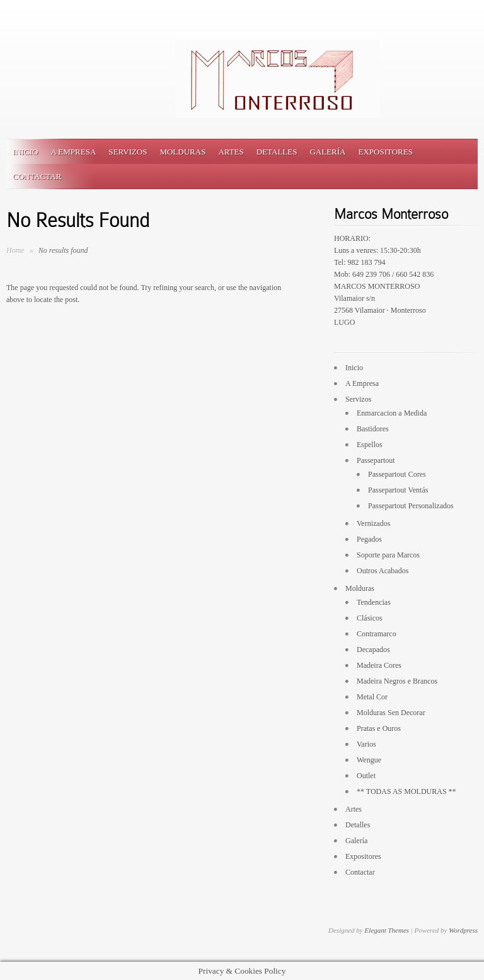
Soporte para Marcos (388, 555)
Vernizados (373, 523)
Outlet (366, 776)
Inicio (25, 152)
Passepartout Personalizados (411, 506)
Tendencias (374, 602)
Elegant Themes (387, 930)
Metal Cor (372, 697)
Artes (231, 152)
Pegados (369, 539)
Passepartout (376, 460)
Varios (366, 744)
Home (15, 250)
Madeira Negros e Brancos (397, 681)
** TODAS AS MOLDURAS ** (406, 791)
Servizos (128, 152)
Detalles (277, 152)
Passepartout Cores (397, 474)
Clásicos (370, 618)
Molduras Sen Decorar (391, 713)
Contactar (37, 176)
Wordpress (463, 930)
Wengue (369, 760)
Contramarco (377, 634)
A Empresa (73, 152)
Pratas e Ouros (379, 728)
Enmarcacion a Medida (392, 413)
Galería (327, 152)
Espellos (370, 445)
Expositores (385, 152)
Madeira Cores (379, 665)
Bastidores (373, 429)
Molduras (182, 152)
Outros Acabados (383, 571)
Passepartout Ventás (398, 490)
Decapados (373, 650)
